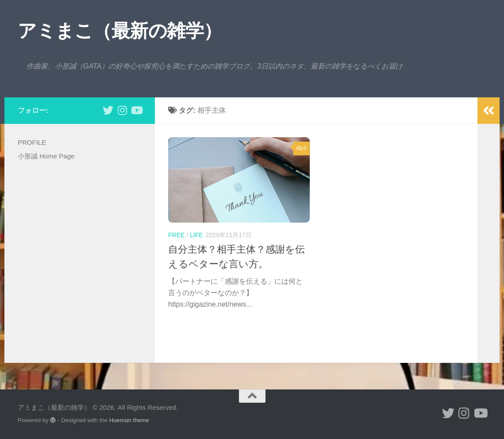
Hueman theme (129, 420)
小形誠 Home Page (46, 156)
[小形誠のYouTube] (136, 110)
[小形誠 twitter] (108, 110)
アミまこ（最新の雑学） (120, 31)
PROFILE (32, 142)
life (196, 235)
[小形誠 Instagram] (122, 110)
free (176, 235)
